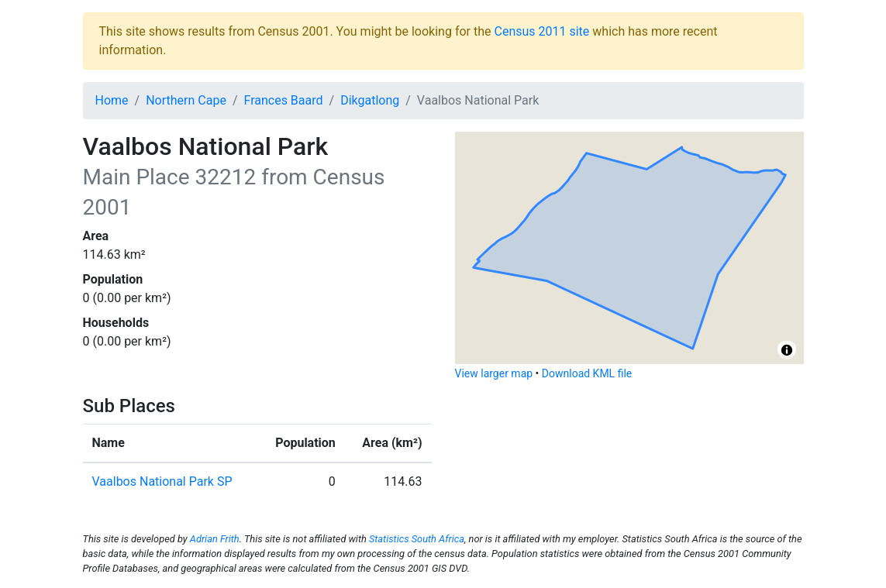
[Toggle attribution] (787, 350)
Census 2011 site (541, 31)
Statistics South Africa (417, 539)
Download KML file (587, 373)
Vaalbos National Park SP (162, 481)
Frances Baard (283, 100)
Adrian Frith (215, 539)
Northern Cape (186, 100)
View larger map (494, 373)
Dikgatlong (370, 100)
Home (112, 100)
